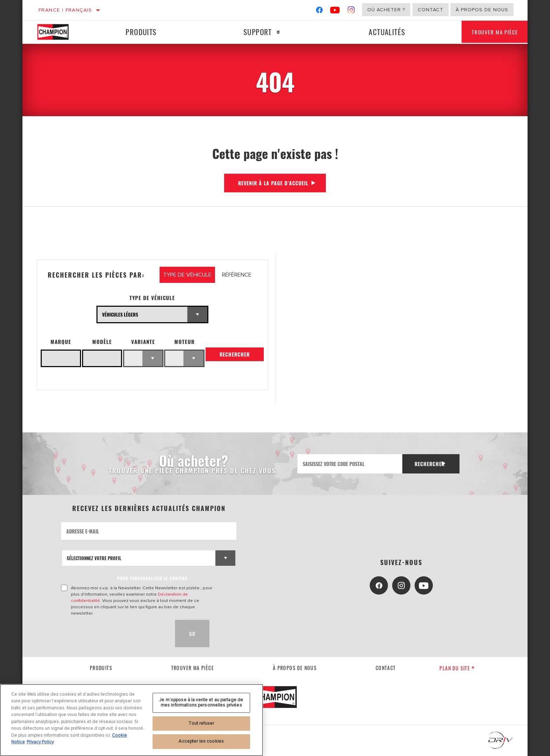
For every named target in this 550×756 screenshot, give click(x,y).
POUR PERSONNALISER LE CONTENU (152, 578)
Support (252, 32)
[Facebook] (319, 11)
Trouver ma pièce (489, 32)
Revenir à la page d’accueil (273, 183)
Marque (61, 342)
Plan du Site (457, 668)
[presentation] (114, 634)
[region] (132, 720)
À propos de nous (482, 10)
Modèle (102, 342)
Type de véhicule (152, 298)
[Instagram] (351, 11)
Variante (143, 342)
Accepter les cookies (201, 741)
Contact (431, 10)
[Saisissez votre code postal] (348, 464)
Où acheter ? (386, 10)
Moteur (185, 342)
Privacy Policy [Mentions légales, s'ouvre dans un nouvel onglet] (40, 742)
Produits (139, 32)
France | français (65, 10)
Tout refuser (201, 723)
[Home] (59, 32)
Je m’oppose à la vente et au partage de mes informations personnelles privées (201, 703)
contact (386, 668)
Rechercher (235, 357)
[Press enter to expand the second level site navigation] (273, 32)
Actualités (378, 32)
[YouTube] (335, 11)
